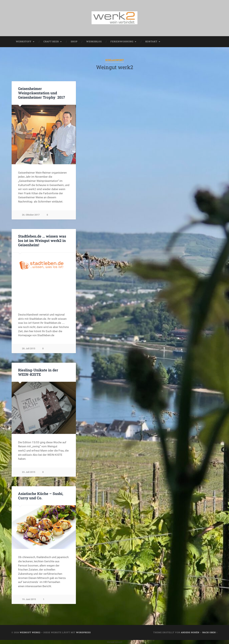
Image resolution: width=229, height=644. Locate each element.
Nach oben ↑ (210, 632)
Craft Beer (51, 42)
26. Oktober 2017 (31, 215)
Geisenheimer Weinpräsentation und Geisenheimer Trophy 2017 (42, 93)
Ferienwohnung (122, 42)
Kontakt (151, 42)
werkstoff (24, 42)
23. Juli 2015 (29, 472)
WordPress (83, 632)
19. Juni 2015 (29, 599)
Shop (74, 42)
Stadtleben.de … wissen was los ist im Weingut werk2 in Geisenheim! (42, 240)
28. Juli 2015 (29, 349)
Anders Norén (190, 632)
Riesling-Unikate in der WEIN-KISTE (38, 372)
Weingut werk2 (30, 632)
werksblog (94, 42)
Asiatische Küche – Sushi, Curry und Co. (41, 496)
